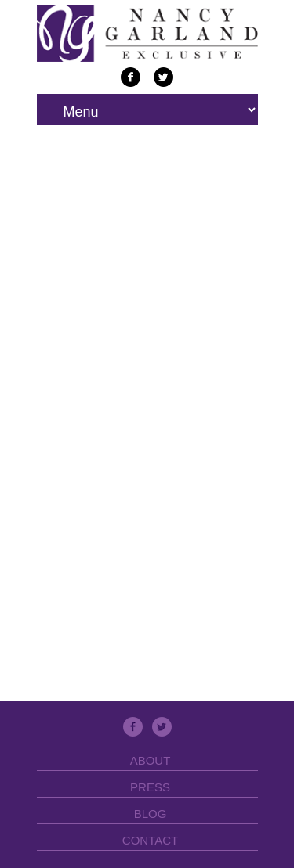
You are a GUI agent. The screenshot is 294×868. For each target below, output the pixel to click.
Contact (150, 840)
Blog (151, 814)
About (151, 760)
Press (150, 787)
